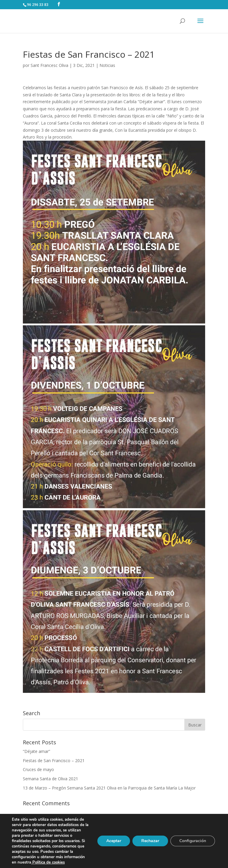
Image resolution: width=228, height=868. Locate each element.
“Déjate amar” (37, 751)
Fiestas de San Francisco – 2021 (54, 761)
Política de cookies (48, 862)
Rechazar (150, 841)
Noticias (107, 65)
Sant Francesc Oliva (49, 65)
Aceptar (114, 841)
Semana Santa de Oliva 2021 (50, 779)
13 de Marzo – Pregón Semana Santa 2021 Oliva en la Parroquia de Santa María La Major (109, 788)
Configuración (193, 841)
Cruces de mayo (38, 769)
